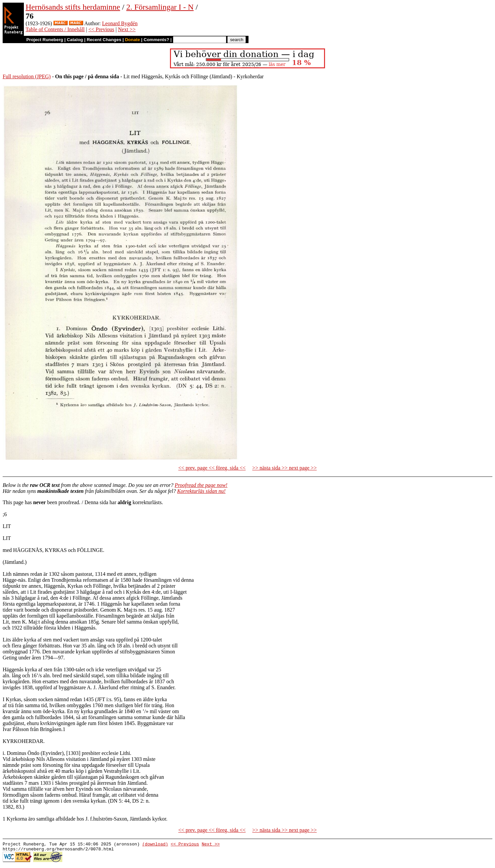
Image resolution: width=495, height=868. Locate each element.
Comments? (157, 40)
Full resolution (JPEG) (27, 76)
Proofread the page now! (201, 485)
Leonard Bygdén (120, 23)
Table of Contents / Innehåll (55, 29)
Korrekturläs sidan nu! (201, 491)
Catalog (75, 40)
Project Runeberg (45, 40)
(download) (155, 845)
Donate (132, 40)
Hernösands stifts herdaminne (73, 7)
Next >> (127, 29)
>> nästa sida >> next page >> (284, 468)
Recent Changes (104, 40)
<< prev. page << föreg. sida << (212, 468)
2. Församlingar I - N (160, 7)
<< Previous (101, 29)
